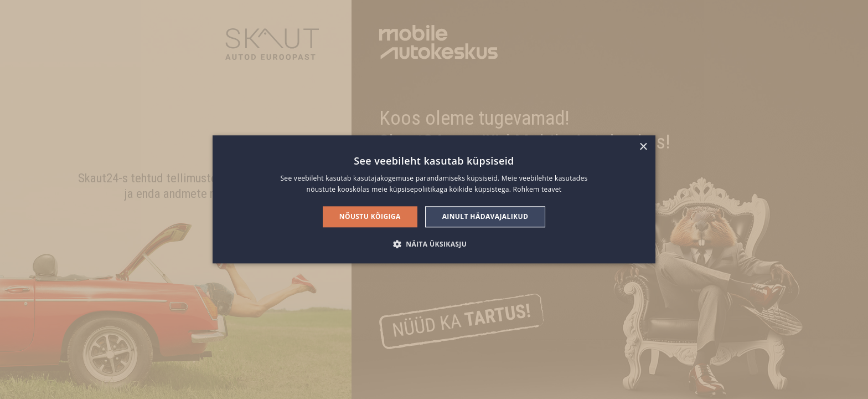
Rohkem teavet (538, 190)
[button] (434, 244)
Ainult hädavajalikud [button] (485, 216)
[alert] (434, 199)
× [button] (643, 147)
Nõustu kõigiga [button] (370, 216)
